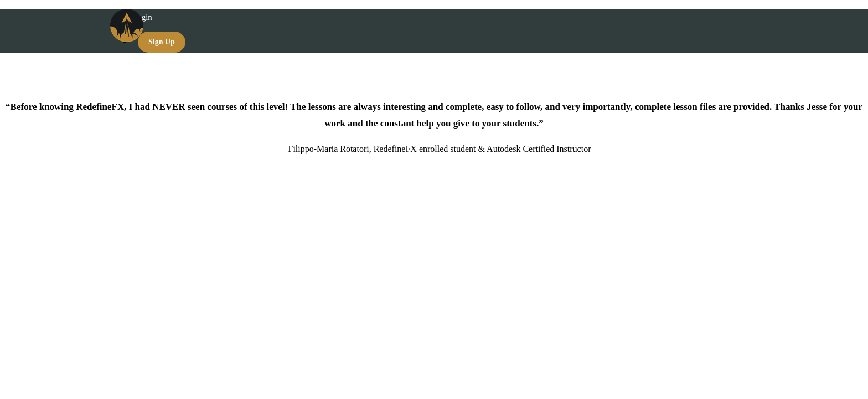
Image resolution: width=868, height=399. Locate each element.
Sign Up (162, 42)
